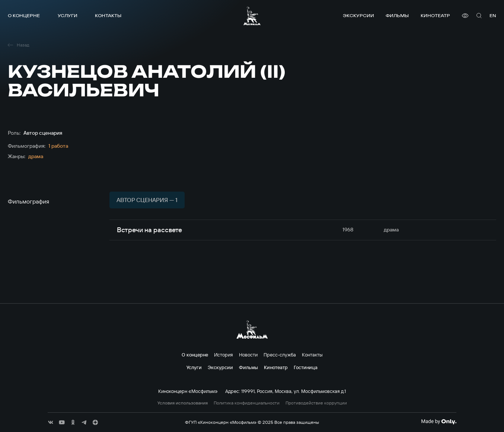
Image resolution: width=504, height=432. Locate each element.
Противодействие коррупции (316, 403)
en (493, 15)
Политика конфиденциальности (247, 403)
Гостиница (306, 367)
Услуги (68, 15)
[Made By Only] (439, 422)
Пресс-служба (280, 355)
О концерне (24, 15)
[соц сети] (51, 422)
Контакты (108, 15)
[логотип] (252, 16)
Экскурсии (358, 15)
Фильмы (397, 15)
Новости (248, 355)
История (224, 355)
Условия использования (183, 403)
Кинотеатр (435, 15)
